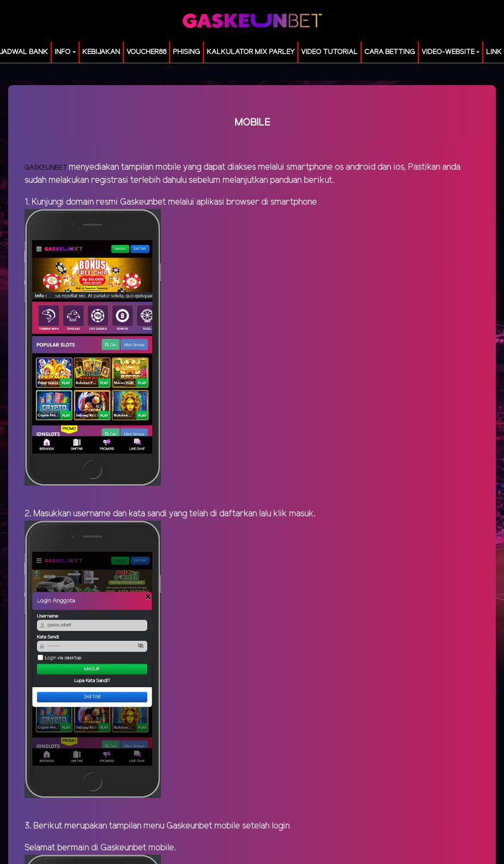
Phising (187, 52)
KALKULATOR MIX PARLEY (251, 52)
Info (62, 52)
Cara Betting (390, 52)
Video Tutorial (329, 52)
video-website (448, 52)
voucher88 (146, 52)
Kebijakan (101, 52)
